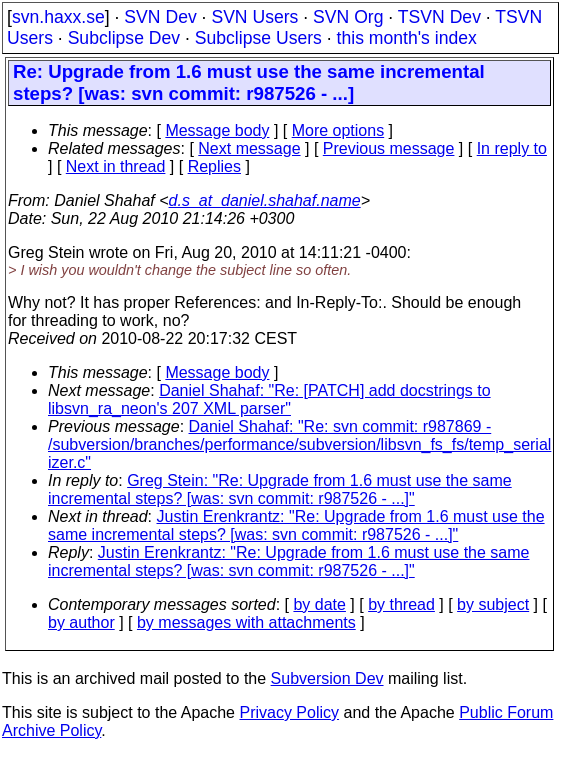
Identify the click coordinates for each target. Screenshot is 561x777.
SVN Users (254, 17)
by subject (493, 604)
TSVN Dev (439, 17)
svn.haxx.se (58, 17)
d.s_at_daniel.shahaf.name (265, 200)
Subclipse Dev (124, 38)
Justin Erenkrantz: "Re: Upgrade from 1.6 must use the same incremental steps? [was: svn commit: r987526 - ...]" (296, 525)
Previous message (389, 148)
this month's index (407, 38)
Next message (249, 148)
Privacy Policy (289, 712)
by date (319, 604)
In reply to (512, 148)
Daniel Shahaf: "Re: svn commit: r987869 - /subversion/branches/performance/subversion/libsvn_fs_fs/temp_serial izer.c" (299, 444)
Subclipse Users (258, 38)
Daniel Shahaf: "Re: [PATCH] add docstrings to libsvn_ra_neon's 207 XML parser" (269, 399)
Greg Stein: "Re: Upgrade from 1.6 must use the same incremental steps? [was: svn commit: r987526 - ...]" (280, 489)
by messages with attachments (246, 622)
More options (338, 130)
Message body (217, 130)
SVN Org (348, 17)
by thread (401, 604)
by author (81, 622)
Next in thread (116, 166)
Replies (214, 166)
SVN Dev (160, 17)
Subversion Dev (327, 678)
